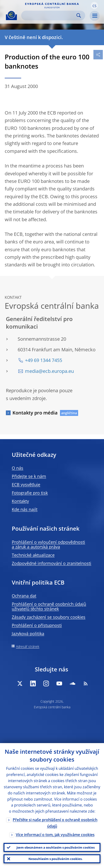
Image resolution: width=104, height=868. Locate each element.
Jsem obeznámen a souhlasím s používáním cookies (56, 847)
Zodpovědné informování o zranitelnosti (52, 563)
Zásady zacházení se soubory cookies (49, 617)
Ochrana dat (24, 596)
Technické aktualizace (33, 555)
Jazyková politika (28, 634)
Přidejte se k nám (29, 476)
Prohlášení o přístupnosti (37, 625)
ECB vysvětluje (26, 485)
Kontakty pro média (35, 413)
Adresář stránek (28, 646)
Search (79, 15)
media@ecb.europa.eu (49, 371)
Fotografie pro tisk (30, 493)
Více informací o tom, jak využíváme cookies (55, 835)
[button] (94, 5)
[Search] (49, 15)
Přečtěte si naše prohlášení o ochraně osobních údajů (55, 823)
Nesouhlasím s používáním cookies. (56, 859)
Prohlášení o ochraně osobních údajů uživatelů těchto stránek (49, 606)
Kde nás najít (25, 509)
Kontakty (20, 501)
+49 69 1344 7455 (44, 360)
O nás (18, 468)
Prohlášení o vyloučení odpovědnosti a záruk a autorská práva (48, 544)
